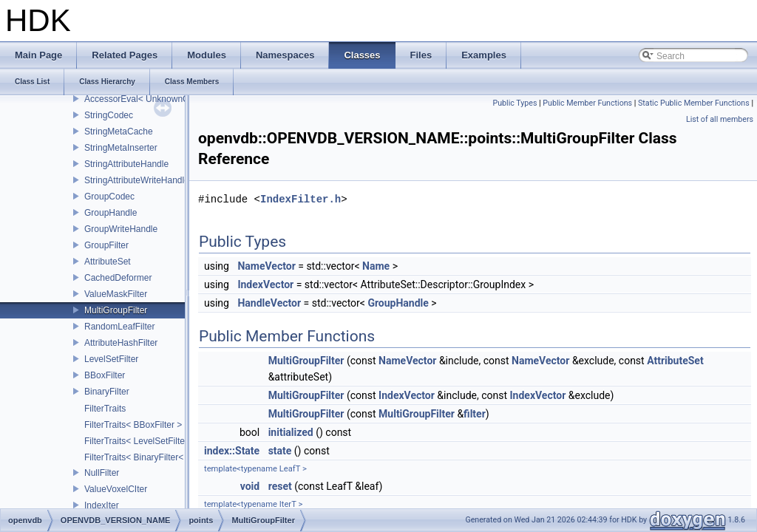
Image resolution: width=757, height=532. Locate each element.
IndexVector (265, 284)
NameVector (266, 266)
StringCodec (109, 115)
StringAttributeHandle (126, 164)
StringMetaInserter (121, 148)
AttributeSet (108, 262)
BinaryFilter (107, 392)
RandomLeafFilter (119, 327)
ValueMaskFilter (116, 294)
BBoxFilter (105, 375)
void (250, 486)
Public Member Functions (587, 103)
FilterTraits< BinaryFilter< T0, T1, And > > (166, 457)
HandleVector (269, 303)
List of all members (720, 119)
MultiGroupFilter (116, 310)
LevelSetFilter (111, 359)
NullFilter (102, 473)
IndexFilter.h (301, 199)
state (280, 451)
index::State (232, 451)
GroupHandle (111, 213)
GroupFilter (106, 245)
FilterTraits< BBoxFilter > (133, 425)
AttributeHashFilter (121, 343)
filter (475, 414)
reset (280, 486)
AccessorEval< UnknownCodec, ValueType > (173, 99)
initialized (291, 432)
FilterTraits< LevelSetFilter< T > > (150, 441)
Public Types (515, 103)
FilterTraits (105, 409)
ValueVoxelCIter (116, 489)
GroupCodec (109, 197)
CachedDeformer (118, 278)
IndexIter (102, 505)
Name (376, 266)
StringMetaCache (119, 132)
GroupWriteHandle (121, 229)
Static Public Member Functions (694, 103)
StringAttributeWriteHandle (137, 180)
